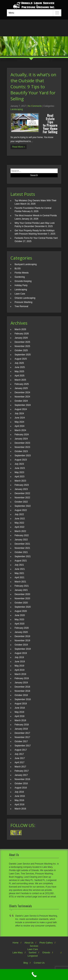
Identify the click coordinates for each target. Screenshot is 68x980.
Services (34, 946)
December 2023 (22, 443)
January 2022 (21, 540)
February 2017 (22, 771)
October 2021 (21, 552)
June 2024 (20, 418)
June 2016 (20, 796)
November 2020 (22, 598)
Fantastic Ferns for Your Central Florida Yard (36, 238)
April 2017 (20, 762)
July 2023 (19, 464)
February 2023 (22, 485)
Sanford (32, 953)
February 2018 (22, 725)
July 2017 (19, 754)
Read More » (19, 147)
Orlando (46, 953)
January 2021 (21, 590)
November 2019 (22, 641)
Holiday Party (21, 285)
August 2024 (21, 409)
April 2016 (20, 805)
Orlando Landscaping (25, 298)
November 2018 (22, 691)
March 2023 (20, 481)
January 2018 (21, 729)
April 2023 (20, 477)
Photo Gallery (46, 943)
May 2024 (19, 422)
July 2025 (19, 363)
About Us (29, 943)
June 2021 (20, 569)
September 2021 (23, 556)
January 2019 (21, 683)
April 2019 (20, 670)
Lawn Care (20, 294)
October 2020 (21, 603)
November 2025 (22, 346)
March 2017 (20, 767)
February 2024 (22, 435)
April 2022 (20, 527)
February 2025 (22, 384)
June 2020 (20, 615)
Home (16, 943)
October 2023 (21, 451)
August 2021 (21, 561)
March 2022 (20, 531)
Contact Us (39, 963)
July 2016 (19, 792)
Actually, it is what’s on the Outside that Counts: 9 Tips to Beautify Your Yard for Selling (33, 87)
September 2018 (23, 699)
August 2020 (21, 611)
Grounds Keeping (23, 281)
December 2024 (22, 392)
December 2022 (22, 493)
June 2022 (20, 519)
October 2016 (21, 783)
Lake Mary (18, 953)
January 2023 (21, 489)
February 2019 (22, 678)
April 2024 (20, 426)
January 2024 (21, 439)
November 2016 (22, 779)
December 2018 (22, 687)
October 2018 (21, 695)
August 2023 (21, 460)
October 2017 (21, 741)
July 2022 (19, 514)
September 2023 (23, 456)
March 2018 (20, 720)
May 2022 (19, 523)
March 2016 (20, 809)
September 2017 (23, 746)
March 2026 (20, 329)
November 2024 (22, 397)
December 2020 (22, 594)
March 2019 (20, 674)
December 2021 (22, 544)
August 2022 (21, 510)
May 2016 (19, 800)
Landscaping (17, 109)
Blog (26, 963)
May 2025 (19, 371)
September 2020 (23, 607)
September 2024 (23, 405)
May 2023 (19, 472)
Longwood (33, 956)
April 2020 (20, 624)
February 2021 (22, 586)
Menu (11, 13)
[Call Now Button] (34, 975)
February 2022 (22, 535)
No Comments (35, 106)
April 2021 (20, 577)
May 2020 (19, 620)
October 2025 (21, 350)
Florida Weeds (22, 273)
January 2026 (21, 338)
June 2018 (20, 708)
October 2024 (21, 401)
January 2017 (21, 775)
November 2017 (22, 737)
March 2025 (20, 380)
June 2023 (20, 468)
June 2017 (20, 758)
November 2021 (22, 548)
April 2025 (20, 376)
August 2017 (21, 750)
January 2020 (21, 632)
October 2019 (21, 645)
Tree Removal (21, 306)
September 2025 (23, 355)
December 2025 (22, 342)
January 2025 (21, 388)
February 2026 (22, 334)
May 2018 (19, 712)
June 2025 (20, 367)
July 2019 (19, 657)
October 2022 (21, 502)
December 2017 (22, 733)
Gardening (20, 277)
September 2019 (23, 649)
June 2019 (20, 662)
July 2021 (19, 565)
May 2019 (19, 666)
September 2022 (23, 506)
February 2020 (22, 628)
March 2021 (20, 582)
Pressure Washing (24, 302)
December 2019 (22, 636)
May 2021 (19, 573)
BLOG (18, 269)
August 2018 (21, 704)
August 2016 (21, 788)
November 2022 (22, 498)
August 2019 (21, 653)
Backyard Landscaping (26, 264)
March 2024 (20, 430)
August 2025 (21, 359)
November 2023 (22, 447)
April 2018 (20, 716)
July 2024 (19, 413)
